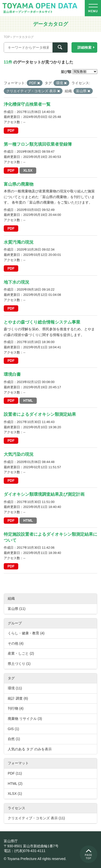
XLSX (28, 170)
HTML (28, 401)
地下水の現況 (16, 282)
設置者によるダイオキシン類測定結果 (40, 414)
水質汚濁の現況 (19, 242)
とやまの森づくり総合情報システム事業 (42, 322)
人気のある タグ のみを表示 (30, 749)
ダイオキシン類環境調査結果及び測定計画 (44, 494)
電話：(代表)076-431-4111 (25, 851)
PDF (11, 130)
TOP (7, 37)
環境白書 (12, 374)
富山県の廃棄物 (19, 184)
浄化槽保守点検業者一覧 (27, 104)
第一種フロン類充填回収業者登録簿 (38, 144)
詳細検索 (84, 47)
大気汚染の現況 (19, 454)
